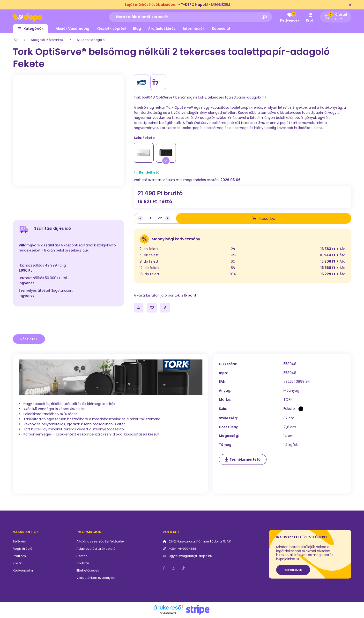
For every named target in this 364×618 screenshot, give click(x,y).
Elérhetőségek (88, 570)
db (160, 218)
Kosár (17, 563)
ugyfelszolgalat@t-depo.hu (190, 556)
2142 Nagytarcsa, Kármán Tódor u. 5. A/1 (200, 541)
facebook (164, 568)
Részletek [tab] (29, 339)
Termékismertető (245, 459)
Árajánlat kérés (162, 29)
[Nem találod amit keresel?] (190, 17)
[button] (31, 29)
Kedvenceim (23, 570)
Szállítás (83, 563)
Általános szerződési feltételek (100, 541)
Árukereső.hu (168, 613)
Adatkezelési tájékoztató (96, 549)
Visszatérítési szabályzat (96, 578)
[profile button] (311, 17)
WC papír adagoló (90, 40)
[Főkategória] (15, 40)
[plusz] (167, 218)
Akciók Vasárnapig (72, 29)
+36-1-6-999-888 (182, 549)
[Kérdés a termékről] (165, 308)
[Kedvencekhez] (152, 308)
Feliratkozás (293, 570)
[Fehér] (144, 153)
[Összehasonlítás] (139, 308)
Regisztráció (23, 549)
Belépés (19, 541)
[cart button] (336, 17)
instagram (174, 568)
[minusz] (140, 218)
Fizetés (82, 556)
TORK (288, 400)
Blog (137, 29)
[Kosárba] (264, 218)
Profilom (19, 556)
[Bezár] (350, 5)
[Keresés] (265, 17)
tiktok (183, 568)
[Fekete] (166, 153)
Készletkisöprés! (111, 29)
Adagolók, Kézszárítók (47, 40)
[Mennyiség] (150, 218)
